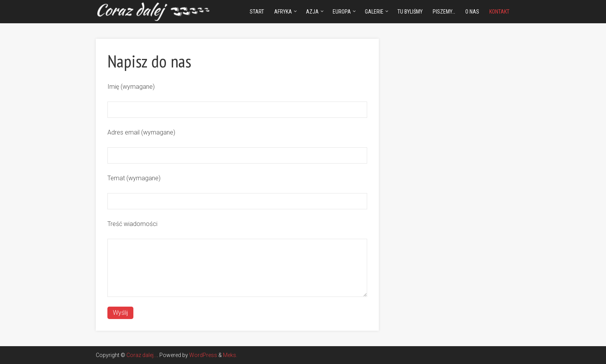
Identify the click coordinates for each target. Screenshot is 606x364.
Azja (312, 12)
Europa (342, 12)
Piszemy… (444, 12)
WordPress (203, 355)
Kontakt (499, 12)
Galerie (374, 12)
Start (257, 12)
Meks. (230, 355)
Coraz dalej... (142, 355)
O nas (472, 12)
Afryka (283, 12)
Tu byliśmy (410, 12)
